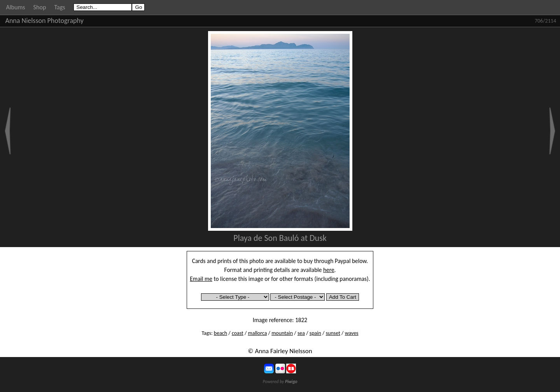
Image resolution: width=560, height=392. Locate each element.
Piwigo (291, 382)
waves (352, 333)
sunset (333, 333)
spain (315, 333)
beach (220, 333)
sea (301, 333)
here (329, 270)
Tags (59, 7)
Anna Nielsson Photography (45, 21)
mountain (282, 333)
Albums (16, 7)
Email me (201, 279)
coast (238, 333)
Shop (40, 7)
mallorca (258, 333)
